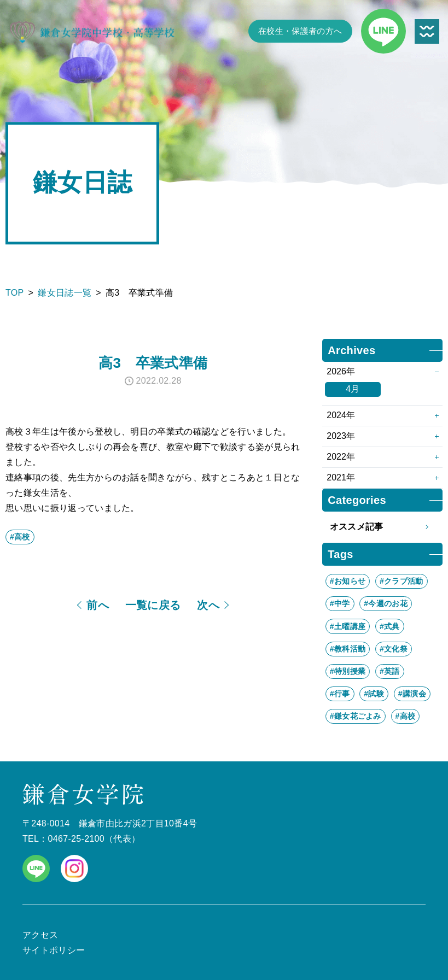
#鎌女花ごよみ (356, 716)
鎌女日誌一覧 (65, 293)
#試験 (374, 694)
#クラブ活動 (402, 581)
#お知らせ (348, 581)
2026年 (341, 371)
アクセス (40, 935)
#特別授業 (348, 671)
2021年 (341, 477)
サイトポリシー (54, 950)
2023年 (341, 436)
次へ (208, 605)
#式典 (390, 626)
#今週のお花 (386, 603)
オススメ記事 (383, 527)
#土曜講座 (348, 626)
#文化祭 (394, 649)
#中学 (340, 603)
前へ (98, 605)
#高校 (20, 537)
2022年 (341, 457)
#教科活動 (348, 649)
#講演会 (412, 694)
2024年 (341, 415)
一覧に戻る (153, 605)
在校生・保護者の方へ (300, 31)
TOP (15, 293)
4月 (353, 389)
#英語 (390, 671)
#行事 (340, 694)
